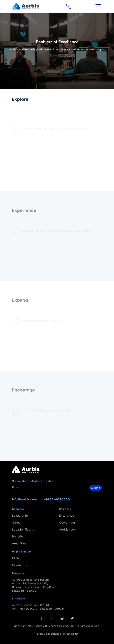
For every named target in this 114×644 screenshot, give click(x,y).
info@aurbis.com (24, 499)
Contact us (20, 565)
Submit (96, 488)
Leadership (20, 516)
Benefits (18, 537)
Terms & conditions (47, 634)
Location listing (23, 530)
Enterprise (67, 516)
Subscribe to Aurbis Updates (33, 481)
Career (17, 523)
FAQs (16, 558)
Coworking (67, 523)
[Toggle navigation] (98, 6)
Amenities (19, 543)
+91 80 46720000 (57, 499)
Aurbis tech (67, 530)
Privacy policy (70, 634)
